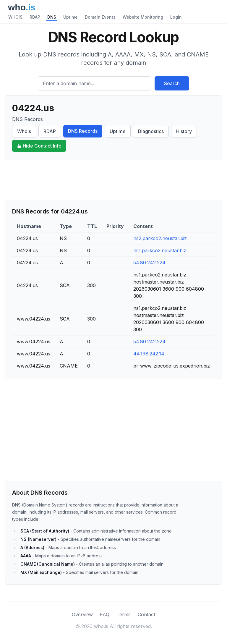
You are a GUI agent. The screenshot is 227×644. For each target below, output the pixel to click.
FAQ (105, 614)
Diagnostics (151, 131)
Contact (146, 614)
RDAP (35, 17)
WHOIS (15, 17)
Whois (24, 131)
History (184, 131)
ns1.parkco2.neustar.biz (160, 250)
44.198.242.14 (149, 354)
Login (176, 17)
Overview (82, 614)
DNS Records (83, 131)
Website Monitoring (143, 17)
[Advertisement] (113, 179)
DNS (52, 17)
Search (172, 83)
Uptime (70, 17)
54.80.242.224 (149, 263)
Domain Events (100, 17)
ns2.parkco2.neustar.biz (160, 238)
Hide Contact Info (39, 146)
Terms (124, 614)
